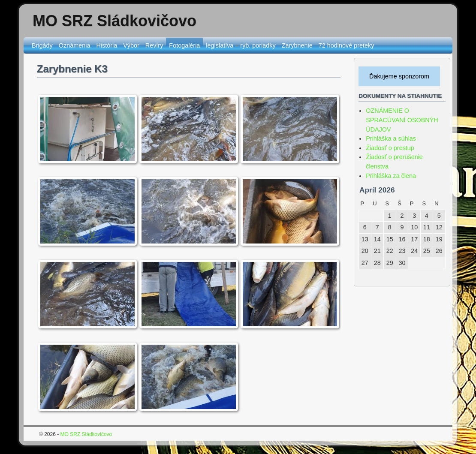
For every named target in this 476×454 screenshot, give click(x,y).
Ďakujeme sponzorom (399, 76)
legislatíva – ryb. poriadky (241, 45)
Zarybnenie (297, 45)
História (107, 45)
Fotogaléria (184, 45)
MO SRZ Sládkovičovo (114, 21)
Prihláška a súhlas (391, 138)
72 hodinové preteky (346, 45)
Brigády (42, 45)
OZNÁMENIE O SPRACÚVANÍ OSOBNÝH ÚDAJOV (402, 120)
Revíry (154, 45)
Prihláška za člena (391, 176)
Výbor (131, 45)
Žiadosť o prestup (390, 148)
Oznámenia (75, 45)
